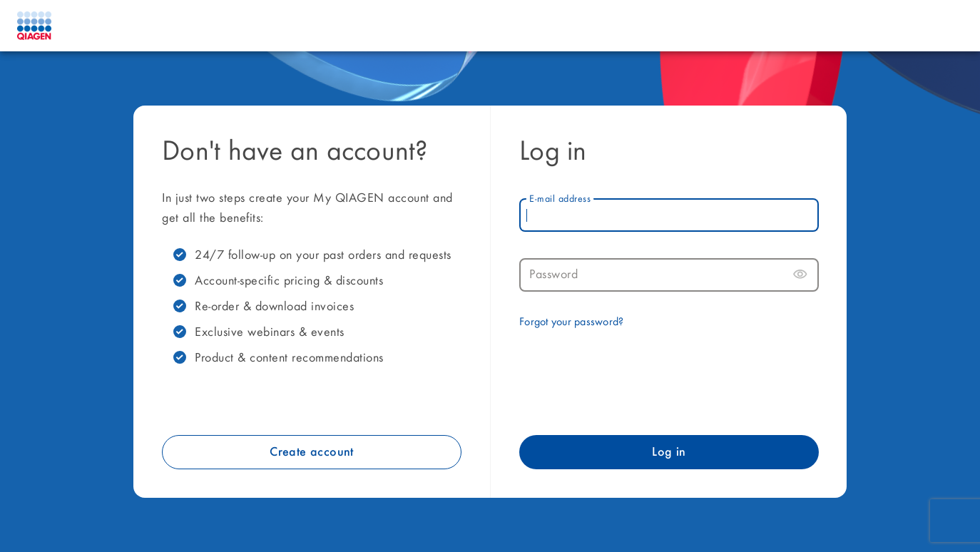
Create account (312, 452)
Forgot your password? (571, 322)
